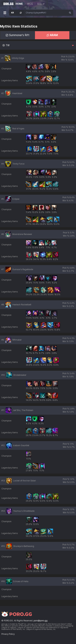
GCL (41, 4)
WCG (30, 4)
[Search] (70, 13)
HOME (19, 4)
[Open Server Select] (16, 13)
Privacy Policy (8, 634)
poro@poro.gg (41, 621)
